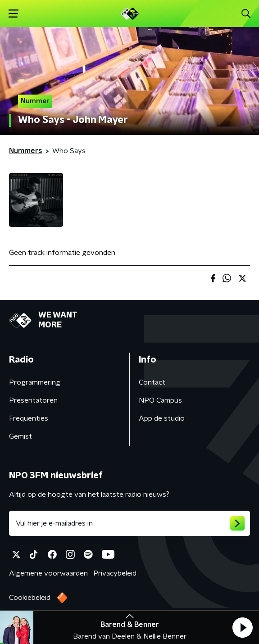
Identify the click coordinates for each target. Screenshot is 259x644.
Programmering (35, 382)
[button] (242, 627)
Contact (152, 382)
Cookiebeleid (30, 598)
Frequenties (29, 418)
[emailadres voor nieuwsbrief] (129, 523)
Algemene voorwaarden (48, 573)
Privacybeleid (115, 573)
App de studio (162, 418)
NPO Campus (160, 400)
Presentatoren (33, 400)
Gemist (20, 436)
